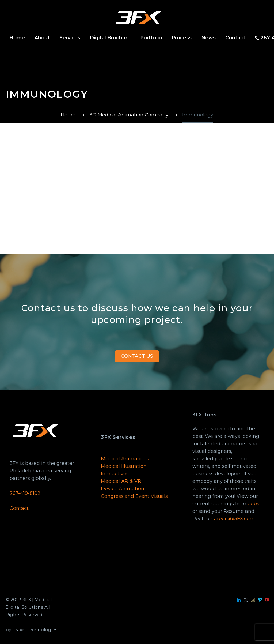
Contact (235, 38)
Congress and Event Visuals (134, 496)
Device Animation (123, 489)
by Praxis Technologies (32, 630)
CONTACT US (137, 356)
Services (70, 38)
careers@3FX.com (233, 519)
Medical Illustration (124, 466)
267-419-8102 (25, 493)
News (208, 38)
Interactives (115, 474)
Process (182, 38)
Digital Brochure (110, 38)
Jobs (254, 504)
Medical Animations (125, 459)
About (42, 38)
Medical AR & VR (121, 481)
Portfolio (151, 38)
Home (17, 38)
